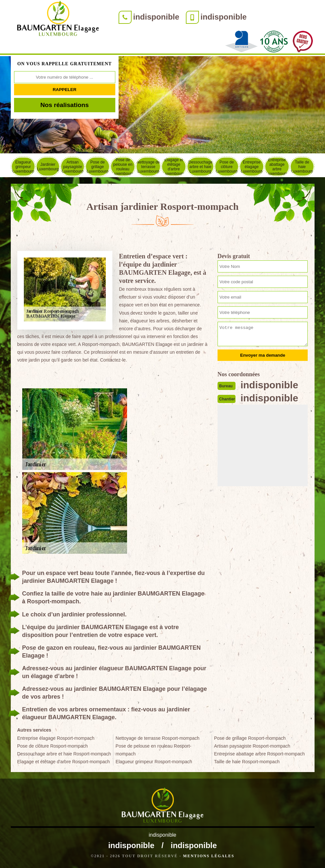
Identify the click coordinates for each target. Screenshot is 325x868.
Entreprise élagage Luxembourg (252, 167)
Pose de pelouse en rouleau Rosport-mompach (154, 750)
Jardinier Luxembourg (48, 167)
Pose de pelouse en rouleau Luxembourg (123, 167)
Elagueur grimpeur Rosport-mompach (154, 762)
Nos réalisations (64, 105)
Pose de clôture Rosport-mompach (53, 746)
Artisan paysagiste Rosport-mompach (252, 746)
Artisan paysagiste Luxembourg (73, 167)
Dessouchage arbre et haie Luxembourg (200, 167)
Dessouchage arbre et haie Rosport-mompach (64, 754)
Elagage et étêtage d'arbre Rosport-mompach (64, 762)
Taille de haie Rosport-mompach (247, 762)
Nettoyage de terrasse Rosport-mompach (158, 738)
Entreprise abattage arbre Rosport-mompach (259, 754)
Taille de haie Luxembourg (302, 167)
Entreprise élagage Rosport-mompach (56, 738)
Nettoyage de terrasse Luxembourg (148, 167)
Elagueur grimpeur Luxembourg (23, 167)
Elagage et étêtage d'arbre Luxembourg (174, 167)
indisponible (156, 17)
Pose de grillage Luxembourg (98, 167)
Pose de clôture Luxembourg (227, 167)
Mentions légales (209, 856)
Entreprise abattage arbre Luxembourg (277, 167)
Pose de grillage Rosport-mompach (250, 738)
